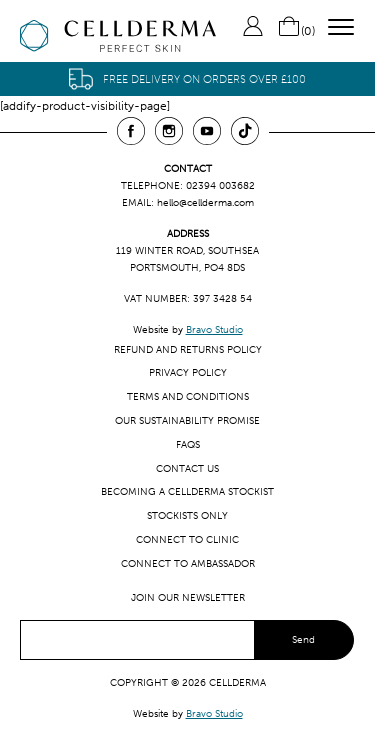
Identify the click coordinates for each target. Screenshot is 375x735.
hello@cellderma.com (205, 202)
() (296, 31)
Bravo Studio (214, 329)
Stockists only (187, 515)
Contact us (187, 468)
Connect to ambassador (188, 563)
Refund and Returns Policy (188, 349)
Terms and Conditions (188, 396)
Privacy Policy (188, 372)
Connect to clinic (187, 539)
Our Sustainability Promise (187, 420)
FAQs (188, 444)
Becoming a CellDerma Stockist (187, 491)
